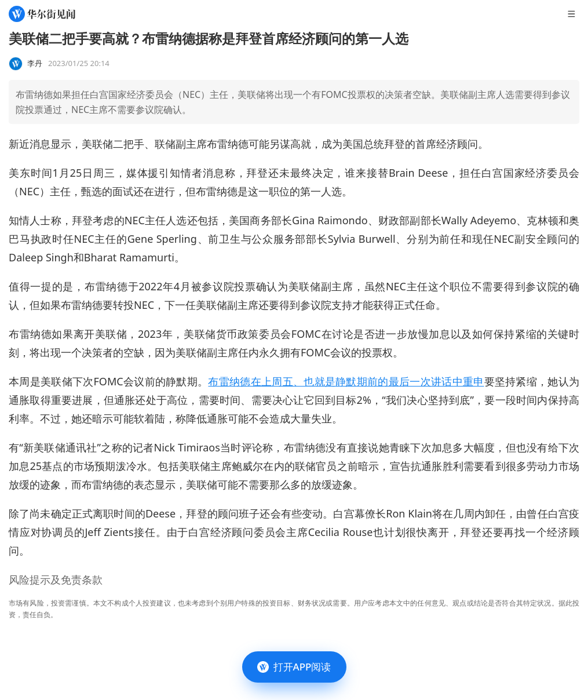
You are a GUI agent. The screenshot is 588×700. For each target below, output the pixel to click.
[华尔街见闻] (42, 14)
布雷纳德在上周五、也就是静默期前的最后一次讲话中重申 (346, 381)
